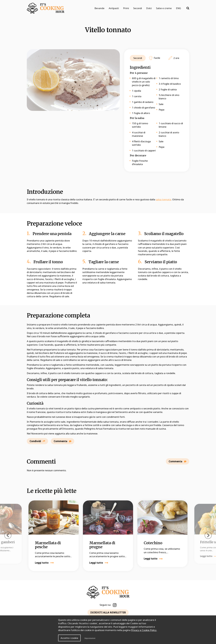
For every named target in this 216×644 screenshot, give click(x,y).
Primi (126, 8)
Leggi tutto (44, 563)
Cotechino (153, 543)
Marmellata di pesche (48, 545)
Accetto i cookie (69, 638)
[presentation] (8, 535)
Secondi (138, 8)
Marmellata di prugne (102, 545)
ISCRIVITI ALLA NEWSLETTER (108, 612)
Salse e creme (164, 8)
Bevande (99, 8)
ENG (178, 8)
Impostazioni (90, 638)
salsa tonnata (163, 199)
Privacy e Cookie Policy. (144, 630)
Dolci (149, 8)
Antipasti (114, 8)
